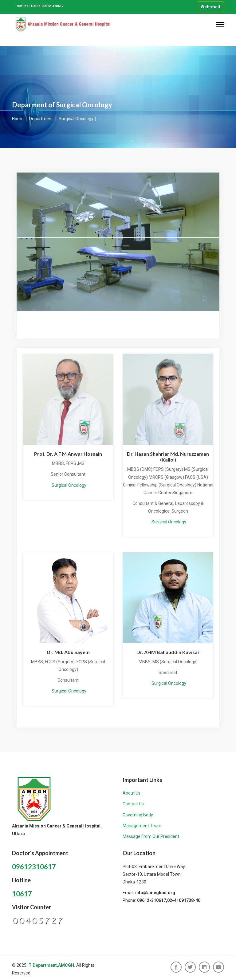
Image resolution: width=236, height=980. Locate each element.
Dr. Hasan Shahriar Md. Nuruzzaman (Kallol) (168, 457)
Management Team (142, 826)
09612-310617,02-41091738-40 (169, 900)
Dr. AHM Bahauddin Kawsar (168, 652)
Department (41, 119)
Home (18, 119)
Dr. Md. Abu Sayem (68, 652)
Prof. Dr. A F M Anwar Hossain (68, 454)
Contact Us (133, 804)
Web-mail (210, 7)
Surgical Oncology (76, 119)
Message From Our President (151, 836)
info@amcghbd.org (155, 893)
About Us (132, 793)
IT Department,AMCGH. (51, 965)
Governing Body (138, 815)
